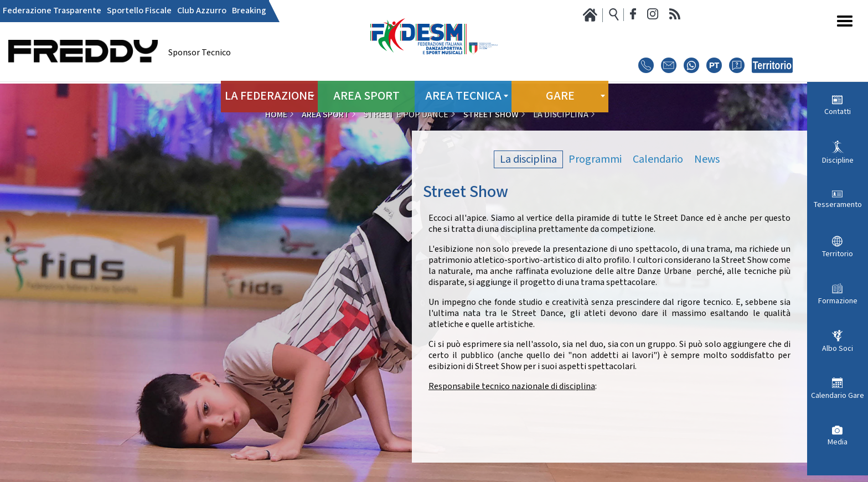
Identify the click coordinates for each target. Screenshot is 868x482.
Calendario (658, 159)
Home (276, 115)
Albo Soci (838, 349)
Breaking (249, 11)
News (707, 159)
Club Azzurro (202, 11)
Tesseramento (838, 205)
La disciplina (528, 159)
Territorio (838, 254)
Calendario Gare (838, 396)
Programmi (595, 159)
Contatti (838, 112)
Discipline (838, 160)
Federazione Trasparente (52, 11)
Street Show (491, 115)
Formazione (838, 301)
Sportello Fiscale (139, 11)
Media (838, 442)
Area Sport (366, 94)
